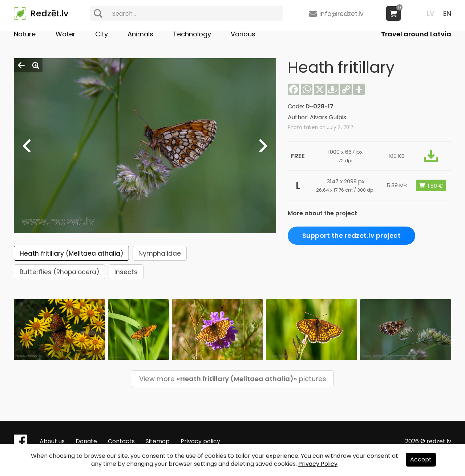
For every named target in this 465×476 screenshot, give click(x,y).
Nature (25, 34)
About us (52, 441)
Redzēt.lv (49, 13)
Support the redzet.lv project (352, 236)
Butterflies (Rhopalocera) (59, 272)
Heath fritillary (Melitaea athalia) (71, 253)
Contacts (121, 441)
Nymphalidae (160, 253)
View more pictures (233, 379)
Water (66, 34)
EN (447, 14)
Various (243, 34)
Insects (126, 272)
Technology (192, 34)
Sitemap (158, 441)
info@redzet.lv (341, 14)
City (102, 34)
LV (431, 14)
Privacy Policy (318, 464)
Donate (86, 441)
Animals (140, 34)
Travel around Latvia (416, 34)
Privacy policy (200, 441)
